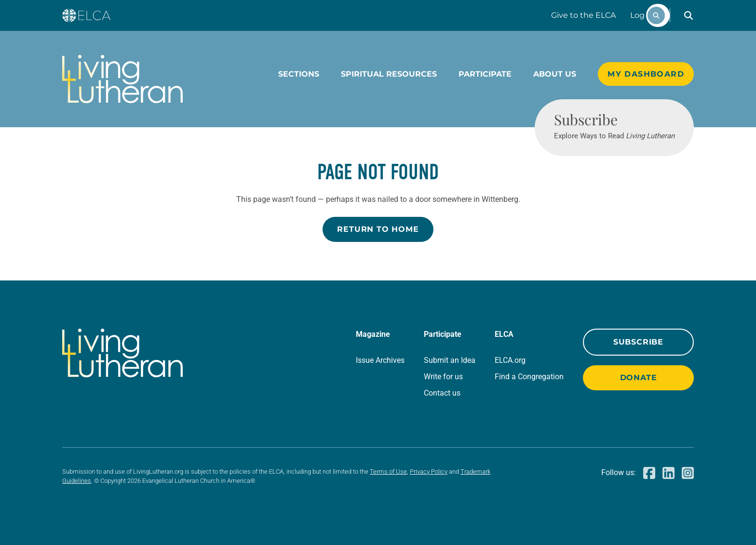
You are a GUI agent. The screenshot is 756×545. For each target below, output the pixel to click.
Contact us (442, 393)
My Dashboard (646, 74)
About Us (555, 74)
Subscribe (638, 342)
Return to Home (378, 229)
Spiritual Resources (389, 74)
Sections (299, 74)
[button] (688, 15)
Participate (485, 74)
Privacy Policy (429, 472)
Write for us (443, 377)
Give (583, 15)
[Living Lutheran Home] (122, 79)
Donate (639, 378)
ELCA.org (510, 360)
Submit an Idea (450, 360)
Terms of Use (388, 472)
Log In (642, 15)
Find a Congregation (529, 377)
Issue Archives (380, 360)
